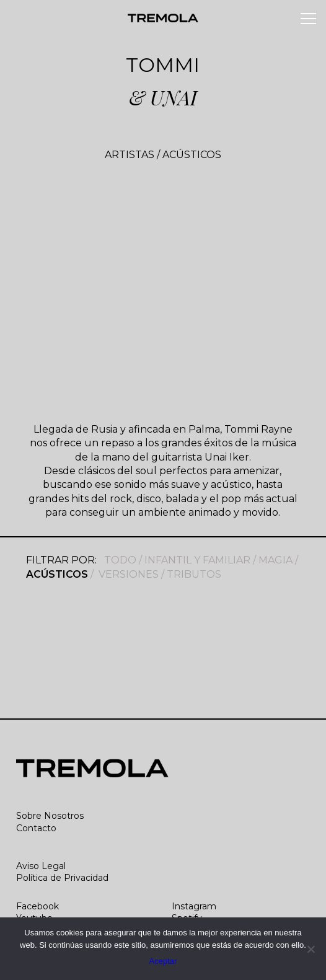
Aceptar (163, 961)
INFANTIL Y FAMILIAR (197, 560)
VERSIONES (129, 574)
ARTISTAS (130, 155)
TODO (120, 560)
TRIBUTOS (194, 574)
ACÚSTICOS (192, 155)
